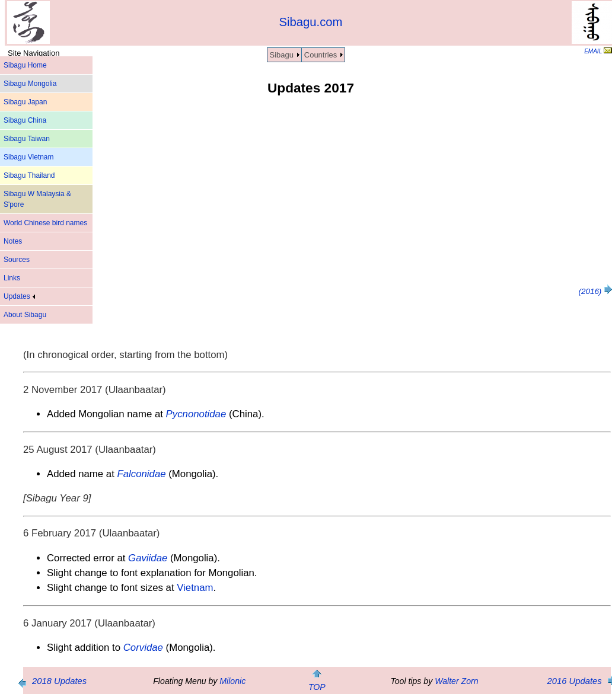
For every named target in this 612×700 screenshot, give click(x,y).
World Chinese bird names (45, 223)
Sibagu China (25, 120)
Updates (19, 296)
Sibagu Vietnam (29, 157)
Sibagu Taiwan (27, 139)
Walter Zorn (456, 681)
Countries (321, 55)
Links (12, 278)
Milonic (232, 681)
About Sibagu (25, 315)
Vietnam (195, 588)
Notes (13, 241)
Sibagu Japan (25, 102)
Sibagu (282, 55)
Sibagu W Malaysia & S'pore (37, 199)
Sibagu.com (310, 22)
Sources (17, 260)
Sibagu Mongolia (30, 84)
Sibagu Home (25, 65)
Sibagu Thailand (29, 175)
